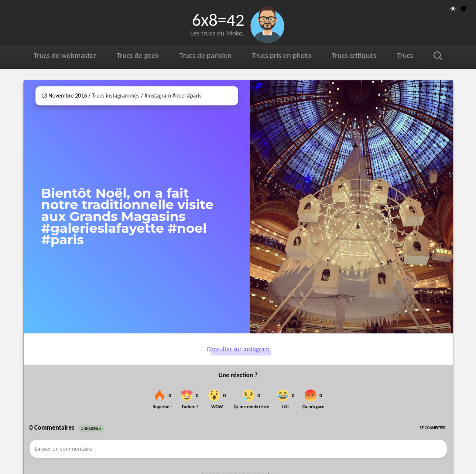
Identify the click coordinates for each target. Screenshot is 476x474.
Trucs (405, 55)
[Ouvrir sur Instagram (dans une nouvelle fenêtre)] (351, 207)
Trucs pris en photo (282, 55)
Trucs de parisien (205, 55)
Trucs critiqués (354, 55)
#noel (179, 96)
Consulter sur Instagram (238, 349)
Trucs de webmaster (65, 55)
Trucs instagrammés (116, 96)
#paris (194, 96)
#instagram (158, 96)
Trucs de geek (138, 55)
